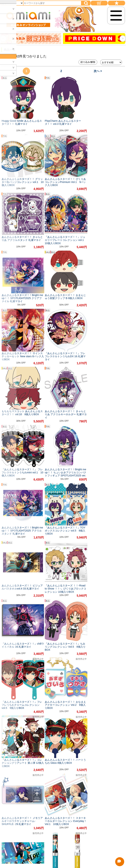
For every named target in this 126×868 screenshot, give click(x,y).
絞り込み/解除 (88, 62)
